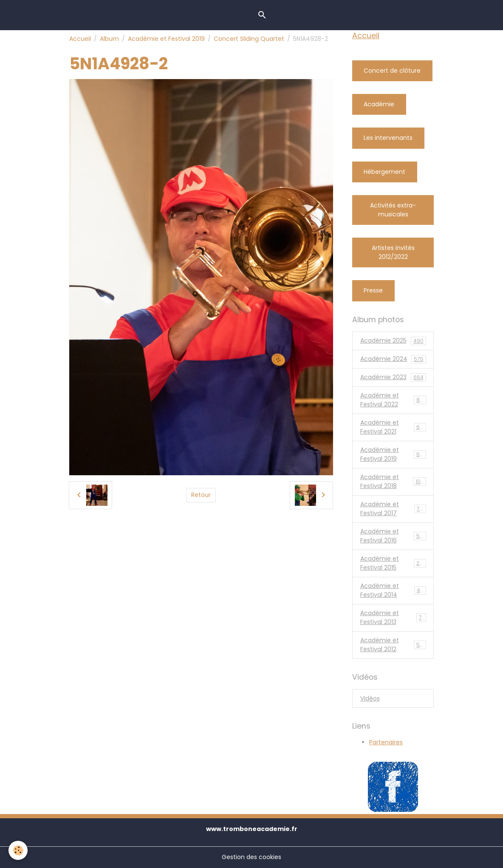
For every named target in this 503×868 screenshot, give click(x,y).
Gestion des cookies (251, 857)
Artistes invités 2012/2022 (393, 252)
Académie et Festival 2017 (393, 509)
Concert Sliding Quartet (249, 39)
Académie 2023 (393, 377)
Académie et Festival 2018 (394, 481)
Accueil (80, 39)
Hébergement (384, 172)
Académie (379, 104)
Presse (373, 290)
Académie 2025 (393, 341)
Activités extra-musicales (393, 210)
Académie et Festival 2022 (394, 400)
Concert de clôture (392, 71)
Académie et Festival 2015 (393, 563)
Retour (201, 495)
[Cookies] (18, 850)
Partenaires (386, 742)
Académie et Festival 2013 (393, 617)
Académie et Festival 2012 (393, 645)
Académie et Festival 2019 (166, 39)
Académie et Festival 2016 (393, 536)
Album (109, 39)
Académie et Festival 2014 (393, 590)
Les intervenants (388, 138)
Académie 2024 (393, 359)
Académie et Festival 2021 (393, 427)
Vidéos (370, 698)
